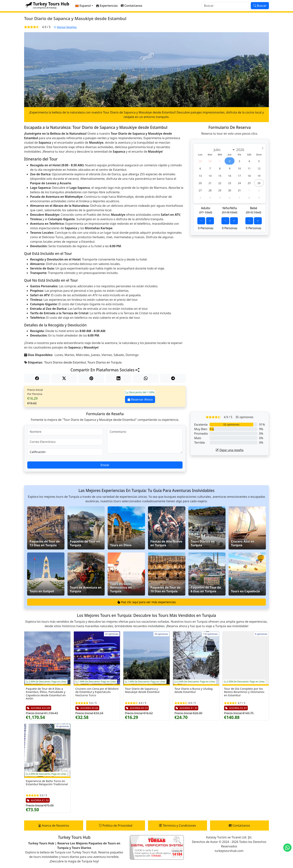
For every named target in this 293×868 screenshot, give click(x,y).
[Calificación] (65, 452)
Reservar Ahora (140, 399)
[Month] (223, 150)
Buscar (260, 6)
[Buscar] (225, 6)
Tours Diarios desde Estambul (65, 362)
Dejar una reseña (229, 450)
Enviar (105, 465)
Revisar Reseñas (65, 27)
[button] (84, 6)
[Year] (241, 150)
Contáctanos (239, 825)
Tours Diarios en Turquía (105, 362)
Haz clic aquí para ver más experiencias (146, 602)
